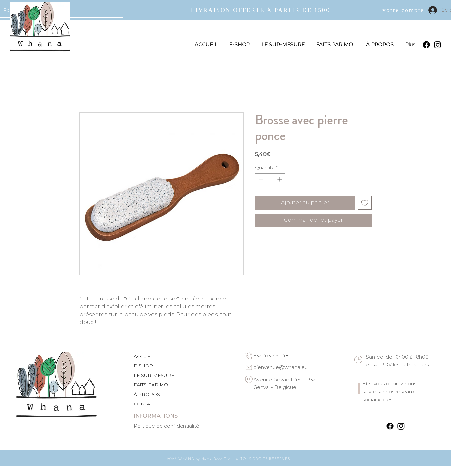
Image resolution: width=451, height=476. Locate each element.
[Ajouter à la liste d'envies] (365, 203)
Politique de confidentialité (166, 426)
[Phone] (249, 356)
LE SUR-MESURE (154, 375)
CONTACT (145, 404)
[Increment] (280, 179)
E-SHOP (143, 366)
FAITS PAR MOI (152, 385)
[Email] (249, 367)
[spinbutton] (270, 179)
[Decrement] (260, 179)
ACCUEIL (144, 356)
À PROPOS (147, 394)
